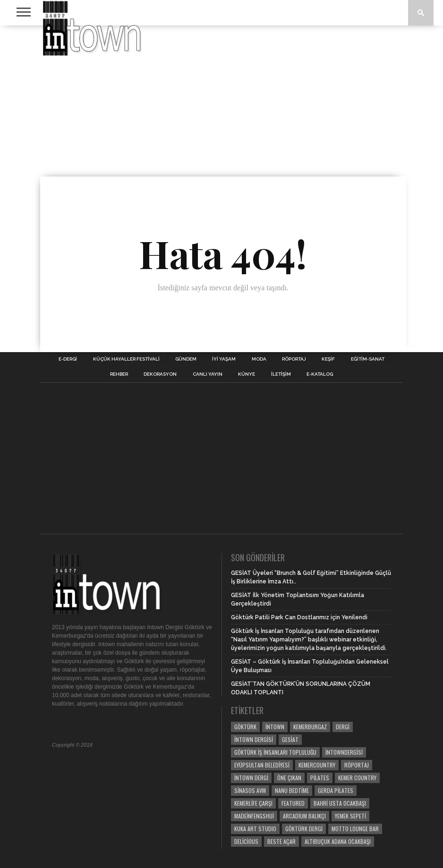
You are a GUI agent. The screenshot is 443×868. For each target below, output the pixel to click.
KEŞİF (328, 359)
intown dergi (251, 778)
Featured (293, 803)
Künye (247, 374)
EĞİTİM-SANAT (368, 359)
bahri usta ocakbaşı (340, 803)
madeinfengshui (254, 816)
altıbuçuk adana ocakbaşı (338, 841)
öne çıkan (289, 778)
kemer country (357, 778)
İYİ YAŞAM (224, 359)
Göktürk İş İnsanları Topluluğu (275, 752)
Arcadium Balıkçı (304, 816)
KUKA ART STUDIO (255, 829)
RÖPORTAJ (294, 359)
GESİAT (290, 739)
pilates (320, 778)
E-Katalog (320, 374)
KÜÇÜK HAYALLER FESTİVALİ (126, 359)
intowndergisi (344, 752)
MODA (259, 359)
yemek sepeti (350, 816)
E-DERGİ (68, 359)
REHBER (119, 374)
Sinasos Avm (250, 790)
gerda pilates (336, 790)
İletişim (281, 374)
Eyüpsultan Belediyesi (262, 765)
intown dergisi (254, 739)
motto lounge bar (355, 829)
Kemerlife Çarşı (253, 803)
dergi (343, 727)
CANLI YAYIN (208, 374)
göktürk (245, 727)
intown (275, 727)
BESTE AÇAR (281, 841)
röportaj (357, 765)
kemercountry (317, 765)
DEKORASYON (160, 374)
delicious (246, 841)
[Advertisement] (221, 101)
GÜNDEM (186, 359)
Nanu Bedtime (292, 790)
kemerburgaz (310, 727)
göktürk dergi (304, 829)
